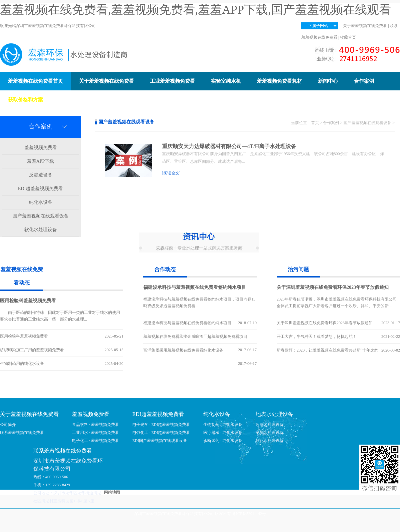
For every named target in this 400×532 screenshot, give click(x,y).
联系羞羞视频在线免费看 (22, 433)
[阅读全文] (171, 173)
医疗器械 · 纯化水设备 (223, 433)
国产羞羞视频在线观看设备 (41, 216)
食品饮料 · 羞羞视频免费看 (95, 425)
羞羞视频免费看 (41, 148)
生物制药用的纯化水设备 (22, 364)
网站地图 (112, 492)
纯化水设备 (41, 202)
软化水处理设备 (41, 230)
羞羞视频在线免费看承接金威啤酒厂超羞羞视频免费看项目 (195, 337)
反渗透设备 (41, 175)
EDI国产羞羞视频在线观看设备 (160, 441)
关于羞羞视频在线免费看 (365, 26)
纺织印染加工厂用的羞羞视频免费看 (32, 350)
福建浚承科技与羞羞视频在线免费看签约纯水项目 (195, 287)
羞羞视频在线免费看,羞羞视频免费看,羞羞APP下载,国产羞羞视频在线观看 (195, 10)
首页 (315, 123)
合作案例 (331, 123)
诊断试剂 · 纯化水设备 (223, 441)
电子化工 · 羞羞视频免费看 (95, 441)
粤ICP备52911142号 (249, 514)
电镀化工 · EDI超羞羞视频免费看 (161, 433)
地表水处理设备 (274, 414)
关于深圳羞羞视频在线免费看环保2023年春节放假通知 (333, 287)
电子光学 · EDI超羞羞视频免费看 (161, 425)
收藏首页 (348, 37)
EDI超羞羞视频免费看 (40, 189)
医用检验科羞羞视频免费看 (28, 301)
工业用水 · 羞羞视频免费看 (95, 433)
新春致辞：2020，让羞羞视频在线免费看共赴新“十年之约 (327, 350)
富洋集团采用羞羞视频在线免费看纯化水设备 (183, 350)
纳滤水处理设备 (270, 433)
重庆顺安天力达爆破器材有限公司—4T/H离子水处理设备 (229, 146)
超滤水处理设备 (270, 425)
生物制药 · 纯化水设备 (223, 425)
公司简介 (8, 425)
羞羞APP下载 (41, 161)
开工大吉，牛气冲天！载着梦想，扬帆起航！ (317, 337)
